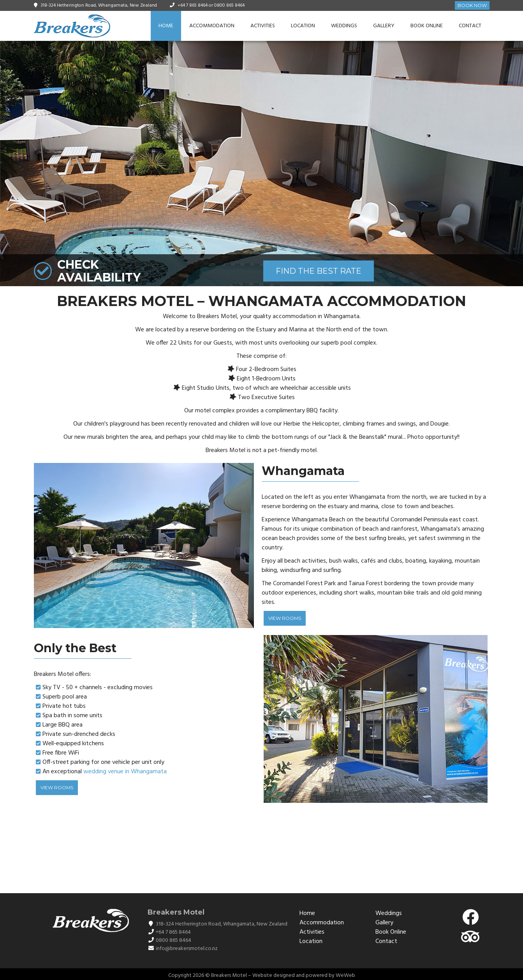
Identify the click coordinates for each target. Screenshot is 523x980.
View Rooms (285, 618)
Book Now (472, 5)
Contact (470, 26)
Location (303, 26)
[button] (516, 164)
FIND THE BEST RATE (319, 271)
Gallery (384, 26)
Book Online (427, 26)
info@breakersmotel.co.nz (187, 949)
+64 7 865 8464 (193, 5)
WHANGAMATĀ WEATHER (262, 852)
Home (166, 26)
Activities (263, 26)
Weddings (344, 26)
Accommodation (212, 26)
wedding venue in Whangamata (125, 772)
